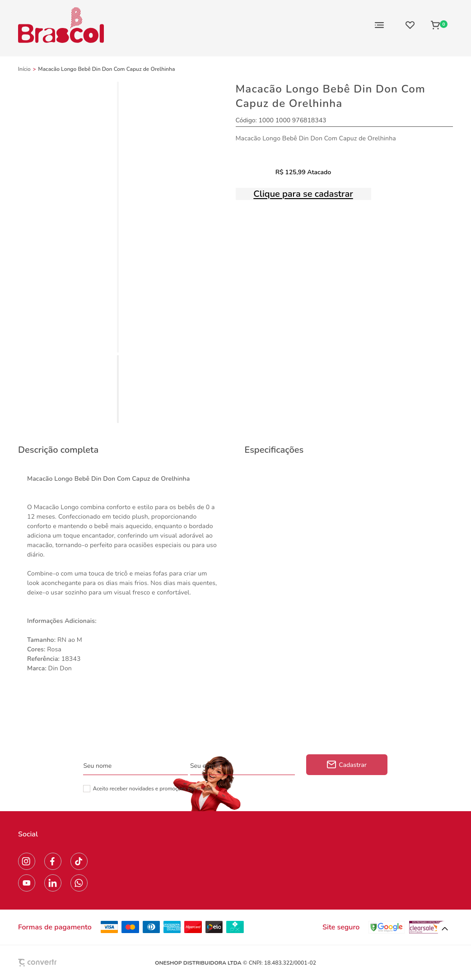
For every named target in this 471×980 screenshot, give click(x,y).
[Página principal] (61, 25)
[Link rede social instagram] (27, 861)
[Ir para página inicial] (24, 69)
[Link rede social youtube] (27, 883)
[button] (445, 929)
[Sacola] (439, 25)
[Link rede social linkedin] (53, 883)
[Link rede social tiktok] (79, 861)
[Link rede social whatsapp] (79, 883)
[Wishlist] (410, 25)
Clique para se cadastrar (303, 194)
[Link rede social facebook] (53, 861)
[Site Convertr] (58, 963)
